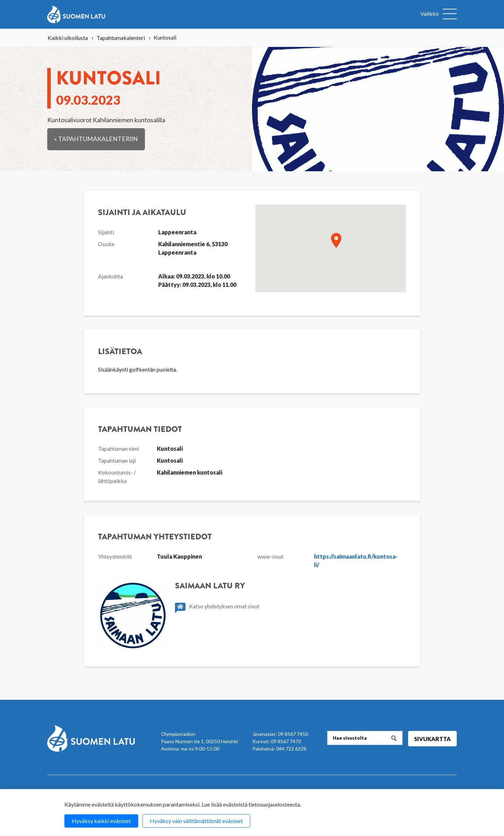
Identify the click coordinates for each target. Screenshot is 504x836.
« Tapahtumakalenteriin (96, 139)
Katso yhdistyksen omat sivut (217, 608)
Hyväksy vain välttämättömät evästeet (196, 821)
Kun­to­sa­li (108, 86)
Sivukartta (432, 739)
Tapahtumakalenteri (121, 38)
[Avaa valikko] (439, 14)
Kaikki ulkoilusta (68, 38)
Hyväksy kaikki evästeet (101, 821)
